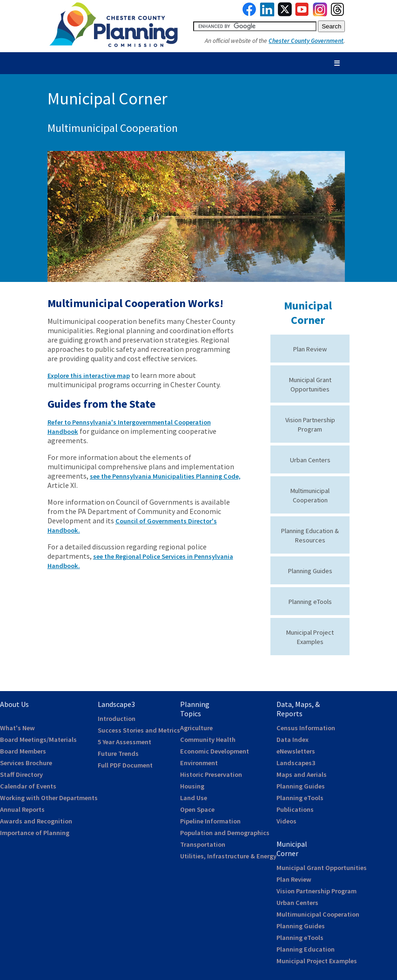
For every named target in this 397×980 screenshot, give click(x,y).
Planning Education (306, 949)
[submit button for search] (331, 26)
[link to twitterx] (285, 14)
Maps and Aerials (302, 774)
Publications (295, 809)
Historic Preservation (211, 774)
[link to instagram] (320, 14)
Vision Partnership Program (316, 891)
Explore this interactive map (89, 376)
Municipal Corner (308, 313)
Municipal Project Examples (317, 961)
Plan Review (310, 349)
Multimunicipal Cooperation (318, 914)
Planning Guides (310, 571)
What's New (17, 728)
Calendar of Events (28, 786)
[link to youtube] (302, 14)
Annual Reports (22, 809)
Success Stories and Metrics (139, 730)
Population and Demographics (225, 833)
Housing (192, 786)
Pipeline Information (210, 821)
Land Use (194, 798)
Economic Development (215, 751)
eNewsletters (296, 751)
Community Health (208, 740)
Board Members (23, 751)
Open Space (197, 809)
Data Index (293, 740)
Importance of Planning (35, 833)
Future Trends (118, 754)
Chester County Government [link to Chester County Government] (306, 41)
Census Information (306, 728)
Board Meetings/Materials (38, 740)
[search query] (255, 26)
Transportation (203, 844)
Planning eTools (310, 602)
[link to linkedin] (267, 14)
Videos (286, 821)
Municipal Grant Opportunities (322, 868)
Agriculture (196, 728)
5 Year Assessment (124, 742)
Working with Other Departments (49, 798)
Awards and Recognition (36, 821)
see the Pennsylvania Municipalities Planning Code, (165, 476)
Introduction (117, 719)
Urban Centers (310, 460)
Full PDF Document (125, 765)
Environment (199, 763)
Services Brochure (26, 763)
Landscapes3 (296, 763)
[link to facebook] (249, 14)
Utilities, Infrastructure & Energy (228, 856)
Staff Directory (21, 774)
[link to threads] (338, 14)
